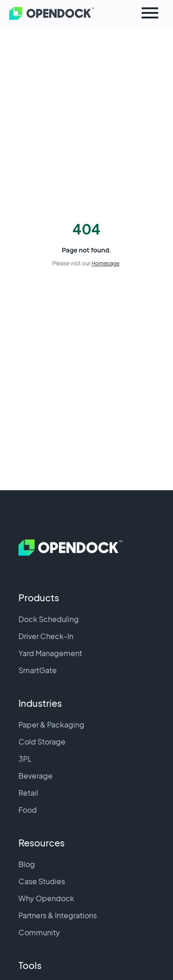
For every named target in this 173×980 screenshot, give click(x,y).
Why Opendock (46, 898)
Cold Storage (42, 742)
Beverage (36, 776)
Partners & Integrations (58, 915)
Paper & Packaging (51, 725)
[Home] (37, 14)
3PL (25, 759)
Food (28, 810)
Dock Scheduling (49, 619)
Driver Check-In (46, 636)
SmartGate (38, 670)
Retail (28, 793)
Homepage (106, 263)
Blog (27, 864)
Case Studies (42, 881)
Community (39, 932)
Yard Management (50, 653)
